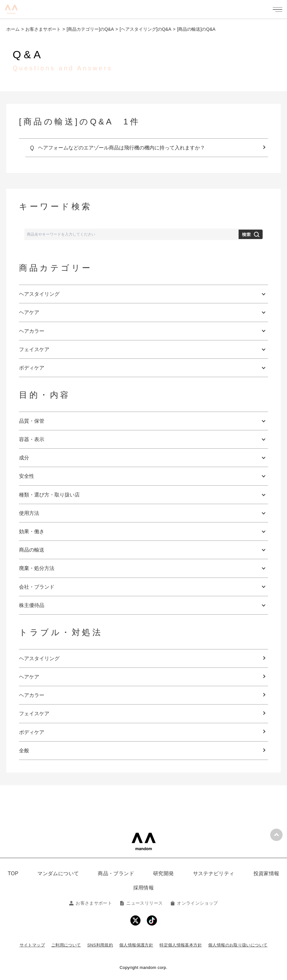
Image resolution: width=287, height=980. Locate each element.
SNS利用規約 (100, 945)
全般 (24, 751)
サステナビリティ (214, 873)
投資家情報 (266, 873)
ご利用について (66, 945)
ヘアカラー (32, 695)
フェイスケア (34, 714)
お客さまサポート (43, 29)
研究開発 (164, 873)
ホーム (13, 29)
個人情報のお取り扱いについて (238, 945)
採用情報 (144, 888)
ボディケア (32, 732)
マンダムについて (58, 873)
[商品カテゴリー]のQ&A (90, 29)
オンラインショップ (194, 903)
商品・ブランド (116, 873)
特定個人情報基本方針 (181, 945)
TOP (13, 873)
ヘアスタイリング (39, 658)
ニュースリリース (141, 903)
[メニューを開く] (278, 9)
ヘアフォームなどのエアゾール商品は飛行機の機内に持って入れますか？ (122, 148)
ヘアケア (29, 677)
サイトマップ (32, 945)
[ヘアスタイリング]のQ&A (145, 29)
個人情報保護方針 (136, 945)
